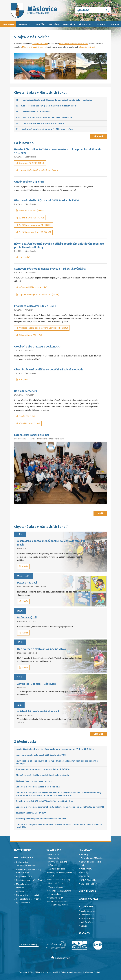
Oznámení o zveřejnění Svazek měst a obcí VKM (38, 787)
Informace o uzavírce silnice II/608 (35, 306)
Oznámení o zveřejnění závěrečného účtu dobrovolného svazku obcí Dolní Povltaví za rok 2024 (60, 807)
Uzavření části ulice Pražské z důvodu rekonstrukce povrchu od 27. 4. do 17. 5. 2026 (55, 749)
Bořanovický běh (27, 618)
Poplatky (84, 873)
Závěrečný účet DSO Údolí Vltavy (31, 813)
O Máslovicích (22, 862)
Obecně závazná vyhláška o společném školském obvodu (49, 370)
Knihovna (20, 891)
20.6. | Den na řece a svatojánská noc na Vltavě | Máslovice (44, 117)
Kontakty (115, 24)
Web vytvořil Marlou (93, 972)
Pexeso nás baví (27, 583)
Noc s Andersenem (26, 391)
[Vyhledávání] (93, 10)
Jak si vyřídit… (87, 869)
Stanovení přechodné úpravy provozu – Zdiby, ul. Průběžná (43, 769)
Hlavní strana (8, 24)
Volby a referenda (56, 887)
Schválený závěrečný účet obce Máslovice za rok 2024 (41, 819)
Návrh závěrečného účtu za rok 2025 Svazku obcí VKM (41, 755)
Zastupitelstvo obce (57, 869)
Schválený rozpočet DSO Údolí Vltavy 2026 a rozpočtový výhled (45, 801)
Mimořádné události (89, 884)
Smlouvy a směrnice (57, 898)
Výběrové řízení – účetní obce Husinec (34, 781)
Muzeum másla (69, 24)
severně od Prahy (40, 44)
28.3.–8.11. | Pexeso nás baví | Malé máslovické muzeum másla (46, 106)
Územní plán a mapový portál (29, 902)
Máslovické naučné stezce (34, 47)
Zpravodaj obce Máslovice (92, 858)
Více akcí (98, 137)
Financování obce (56, 883)
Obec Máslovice (24, 24)
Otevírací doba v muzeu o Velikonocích (38, 347)
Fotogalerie (102, 24)
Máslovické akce (86, 24)
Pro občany (54, 24)
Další (100, 514)
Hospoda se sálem (25, 876)
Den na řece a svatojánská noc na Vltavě (42, 649)
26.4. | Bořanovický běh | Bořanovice (33, 112)
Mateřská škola (23, 887)
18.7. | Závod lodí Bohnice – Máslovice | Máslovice (40, 123)
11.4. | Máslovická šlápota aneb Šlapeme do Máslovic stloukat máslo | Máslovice (54, 100)
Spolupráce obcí (23, 906)
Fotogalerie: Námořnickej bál (32, 435)
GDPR (56, 972)
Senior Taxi (85, 876)
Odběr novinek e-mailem (29, 182)
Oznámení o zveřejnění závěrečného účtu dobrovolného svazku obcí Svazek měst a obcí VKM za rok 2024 (59, 826)
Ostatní (84, 926)
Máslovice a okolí (88, 911)
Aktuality (29, 310)
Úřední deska (31, 157)
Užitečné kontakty (88, 880)
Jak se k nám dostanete (27, 866)
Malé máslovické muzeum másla (74, 44)
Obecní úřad (40, 24)
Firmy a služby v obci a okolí (29, 899)
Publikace (20, 895)
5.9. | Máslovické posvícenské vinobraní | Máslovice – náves (44, 129)
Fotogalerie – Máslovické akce (51, 439)
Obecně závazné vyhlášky (60, 880)
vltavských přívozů (87, 47)
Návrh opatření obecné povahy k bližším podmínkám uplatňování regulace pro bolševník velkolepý (57, 762)
